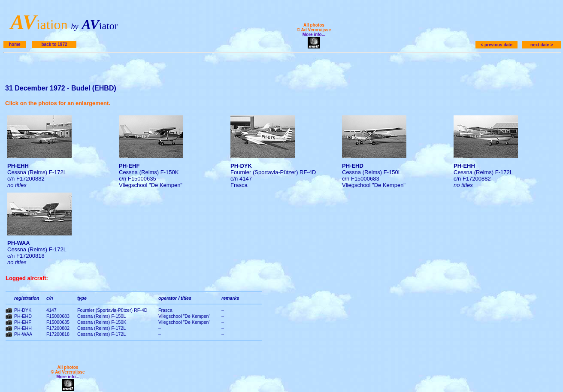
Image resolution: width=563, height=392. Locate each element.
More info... (314, 35)
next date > (542, 45)
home (15, 44)
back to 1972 (54, 44)
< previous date (496, 45)
